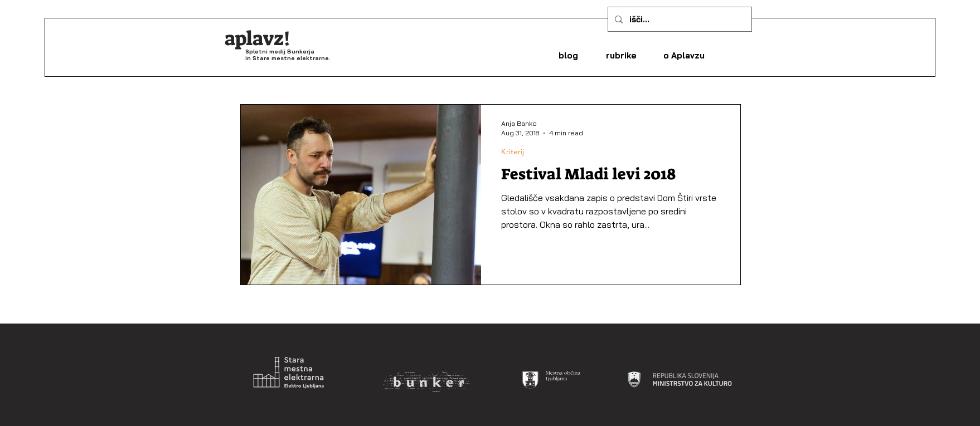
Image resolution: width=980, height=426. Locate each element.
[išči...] (679, 19)
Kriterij (513, 152)
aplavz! (258, 38)
